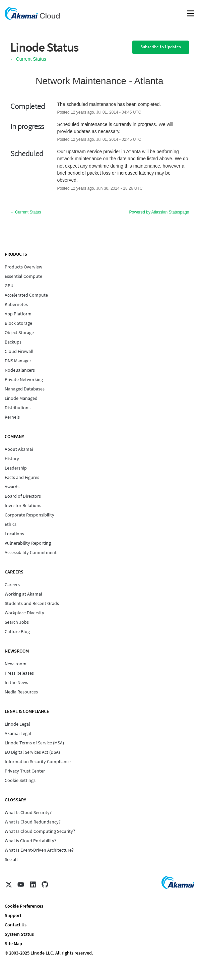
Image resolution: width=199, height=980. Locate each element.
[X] (9, 884)
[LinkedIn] (33, 884)
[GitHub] (45, 884)
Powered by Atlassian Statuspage (159, 212)
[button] (161, 47)
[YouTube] (21, 884)
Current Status (28, 59)
